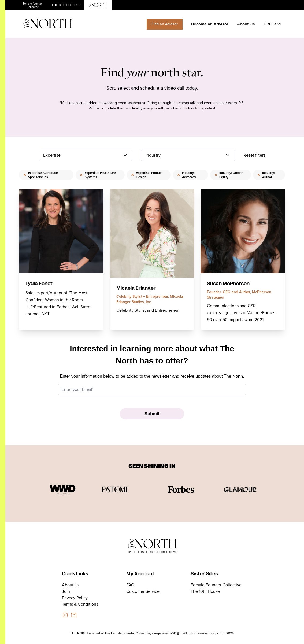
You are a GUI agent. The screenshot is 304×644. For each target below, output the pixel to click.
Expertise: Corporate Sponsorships (41, 175)
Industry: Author (266, 175)
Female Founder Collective (216, 585)
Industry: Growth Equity (229, 175)
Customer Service (143, 591)
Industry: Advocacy (187, 175)
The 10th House (205, 591)
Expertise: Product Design (147, 175)
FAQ (130, 585)
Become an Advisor (210, 24)
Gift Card (272, 24)
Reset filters (254, 155)
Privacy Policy (75, 598)
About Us (246, 24)
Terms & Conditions (80, 604)
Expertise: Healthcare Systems (98, 175)
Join (66, 591)
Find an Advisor (165, 24)
